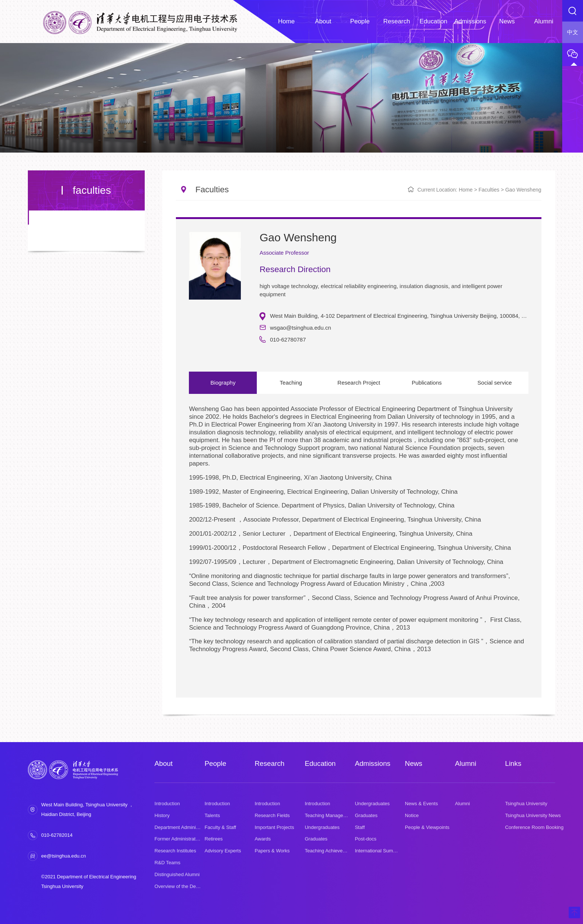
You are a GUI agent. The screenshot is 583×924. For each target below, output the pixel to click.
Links (513, 763)
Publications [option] (425, 383)
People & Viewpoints (427, 827)
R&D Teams (167, 863)
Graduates (316, 839)
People (215, 763)
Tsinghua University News (533, 815)
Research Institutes (175, 851)
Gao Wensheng (523, 190)
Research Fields (272, 815)
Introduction (167, 804)
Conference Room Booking (534, 827)
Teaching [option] (291, 383)
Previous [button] (193, 548)
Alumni (466, 763)
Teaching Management (329, 815)
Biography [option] (223, 383)
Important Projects (274, 827)
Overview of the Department (185, 886)
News (414, 763)
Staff (360, 827)
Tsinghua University (526, 804)
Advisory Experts (223, 851)
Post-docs (366, 839)
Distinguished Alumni (177, 874)
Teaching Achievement (329, 851)
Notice (412, 815)
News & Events (421, 804)
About (163, 763)
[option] (358, 545)
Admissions (373, 763)
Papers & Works (272, 851)
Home (466, 190)
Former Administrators (178, 839)
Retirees (214, 839)
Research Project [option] (358, 383)
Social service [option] (493, 383)
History (162, 815)
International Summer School (386, 851)
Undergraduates (322, 827)
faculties (489, 190)
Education (320, 763)
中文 (573, 32)
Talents (212, 815)
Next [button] (525, 548)
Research (269, 763)
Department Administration (183, 827)
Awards (263, 839)
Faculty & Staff (220, 827)
